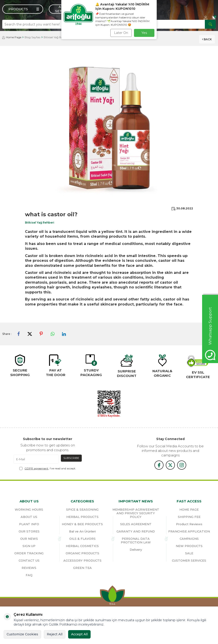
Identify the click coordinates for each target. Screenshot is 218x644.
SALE (189, 553)
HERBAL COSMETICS (82, 546)
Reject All (55, 634)
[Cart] (214, 18)
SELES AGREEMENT (136, 524)
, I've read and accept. (48, 468)
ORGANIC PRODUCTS (82, 553)
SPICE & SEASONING (82, 509)
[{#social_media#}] (159, 465)
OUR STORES (29, 531)
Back (207, 39)
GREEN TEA (82, 568)
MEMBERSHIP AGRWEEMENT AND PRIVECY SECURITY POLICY (136, 513)
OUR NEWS (29, 539)
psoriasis (58, 282)
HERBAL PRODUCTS (82, 517)
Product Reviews (189, 524)
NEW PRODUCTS (189, 546)
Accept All (79, 634)
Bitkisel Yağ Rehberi (56, 37)
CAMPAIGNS (189, 539)
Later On (121, 33)
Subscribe (71, 458)
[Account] (206, 18)
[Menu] (23, 9)
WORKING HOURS (29, 509)
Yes (144, 33)
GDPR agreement (36, 468)
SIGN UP (29, 546)
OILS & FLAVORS (82, 539)
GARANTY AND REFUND (136, 531)
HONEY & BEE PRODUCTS (82, 524)
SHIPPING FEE (189, 517)
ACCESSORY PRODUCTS (82, 560)
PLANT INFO (29, 524)
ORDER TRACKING (29, 553)
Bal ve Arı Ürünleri (82, 531)
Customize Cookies (22, 634)
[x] (170, 465)
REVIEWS (29, 568)
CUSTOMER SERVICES (189, 560)
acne (82, 282)
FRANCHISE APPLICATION (189, 531)
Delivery (136, 550)
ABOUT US (29, 517)
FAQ (29, 575)
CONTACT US (29, 560)
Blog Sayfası (32, 37)
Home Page (12, 37)
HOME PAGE (189, 509)
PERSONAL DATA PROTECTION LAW (136, 540)
